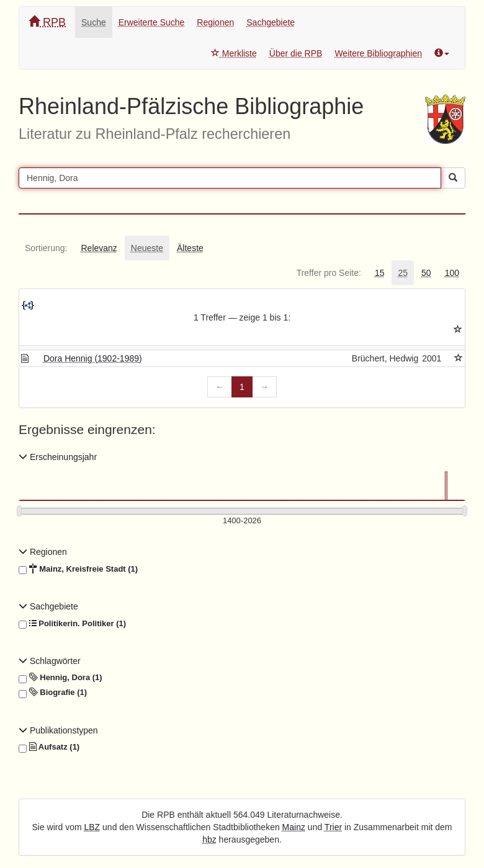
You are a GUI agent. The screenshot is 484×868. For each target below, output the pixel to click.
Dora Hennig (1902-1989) (93, 358)
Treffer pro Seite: (329, 273)
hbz (209, 839)
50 (426, 273)
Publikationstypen (58, 730)
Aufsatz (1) (49, 747)
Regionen (215, 22)
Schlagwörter (50, 661)
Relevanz (99, 248)
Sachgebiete (271, 22)
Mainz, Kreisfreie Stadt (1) (78, 569)
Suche (94, 22)
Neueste (147, 248)
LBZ (92, 827)
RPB (47, 22)
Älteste (190, 248)
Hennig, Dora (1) (60, 678)
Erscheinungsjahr (58, 457)
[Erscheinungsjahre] (242, 521)
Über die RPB (296, 53)
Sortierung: (46, 248)
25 (403, 273)
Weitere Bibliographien (378, 53)
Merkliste (234, 53)
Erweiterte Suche (152, 22)
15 (380, 273)
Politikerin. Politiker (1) (72, 624)
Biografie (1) (53, 693)
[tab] (46, 248)
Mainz (294, 827)
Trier (333, 827)
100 (452, 273)
